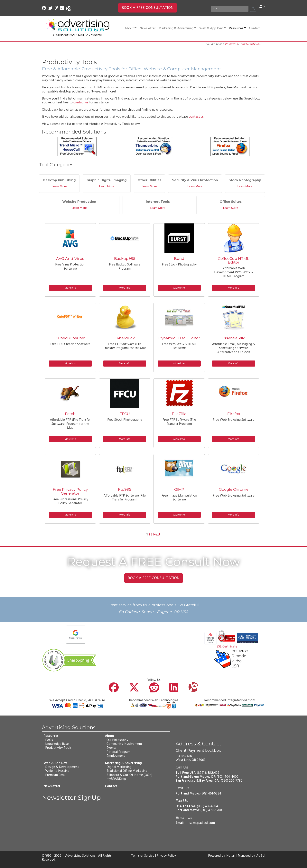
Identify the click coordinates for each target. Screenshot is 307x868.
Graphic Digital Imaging (107, 180)
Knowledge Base (57, 744)
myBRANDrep (116, 779)
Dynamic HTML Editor (179, 338)
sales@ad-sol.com (202, 823)
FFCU (125, 414)
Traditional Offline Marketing (127, 771)
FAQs (49, 740)
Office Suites (231, 202)
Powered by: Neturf (221, 856)
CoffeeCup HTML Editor (234, 260)
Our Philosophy (117, 740)
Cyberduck (125, 338)
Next (157, 535)
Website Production (79, 202)
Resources (237, 28)
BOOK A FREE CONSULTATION (148, 8)
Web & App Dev (212, 28)
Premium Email (56, 775)
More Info (70, 288)
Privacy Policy (167, 856)
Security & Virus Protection (195, 180)
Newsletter (148, 28)
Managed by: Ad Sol (251, 856)
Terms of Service (143, 856)
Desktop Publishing (59, 180)
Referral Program (118, 752)
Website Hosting (57, 771)
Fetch (70, 414)
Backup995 (125, 258)
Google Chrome (234, 489)
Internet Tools (158, 202)
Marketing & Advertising (177, 28)
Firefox (234, 414)
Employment (116, 756)
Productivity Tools (251, 44)
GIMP (179, 489)
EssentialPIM (234, 338)
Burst (179, 258)
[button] (262, 7)
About (131, 28)
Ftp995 (125, 489)
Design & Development (62, 767)
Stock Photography (245, 180)
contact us (81, 103)
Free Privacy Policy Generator (70, 491)
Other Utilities (149, 180)
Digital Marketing (119, 767)
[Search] (230, 9)
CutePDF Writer (70, 338)
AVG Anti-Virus (70, 258)
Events (111, 748)
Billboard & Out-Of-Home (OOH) (129, 775)
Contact (255, 28)
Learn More (59, 187)
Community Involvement (124, 744)
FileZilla (179, 414)
